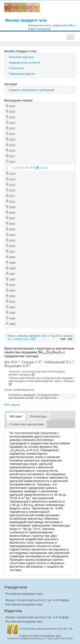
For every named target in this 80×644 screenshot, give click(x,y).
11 (42, 168)
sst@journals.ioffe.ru (64, 25)
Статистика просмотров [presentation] (27, 424)
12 (46, 168)
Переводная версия (22, 74)
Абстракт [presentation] (16, 416)
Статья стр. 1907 (25, 339)
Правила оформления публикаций (31, 90)
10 (37, 168)
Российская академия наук (24, 594)
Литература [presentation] (38, 416)
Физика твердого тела (26, 20)
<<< (63, 339)
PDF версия (12, 405)
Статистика (16, 68)
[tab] (16, 416)
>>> (70, 339)
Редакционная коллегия (25, 63)
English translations (39, 29)
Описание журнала (21, 57)
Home (11, 336)
